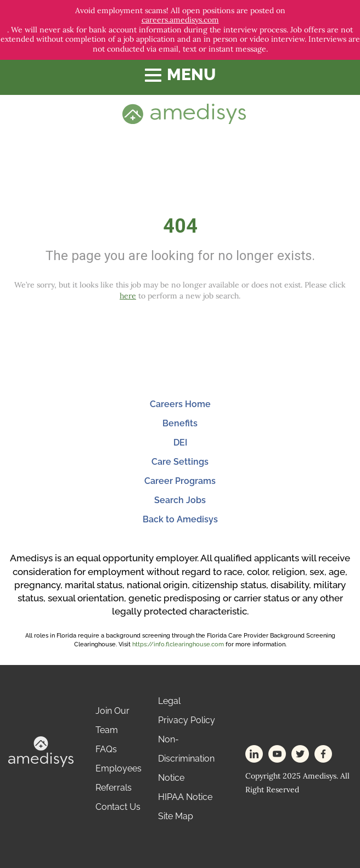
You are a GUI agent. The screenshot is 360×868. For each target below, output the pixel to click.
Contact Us (118, 807)
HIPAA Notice (185, 797)
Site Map (176, 816)
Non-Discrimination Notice (186, 759)
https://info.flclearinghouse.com (178, 644)
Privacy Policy (187, 720)
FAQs (106, 749)
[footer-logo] (41, 751)
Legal (169, 701)
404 (180, 226)
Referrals (114, 788)
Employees (119, 768)
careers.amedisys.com (180, 20)
